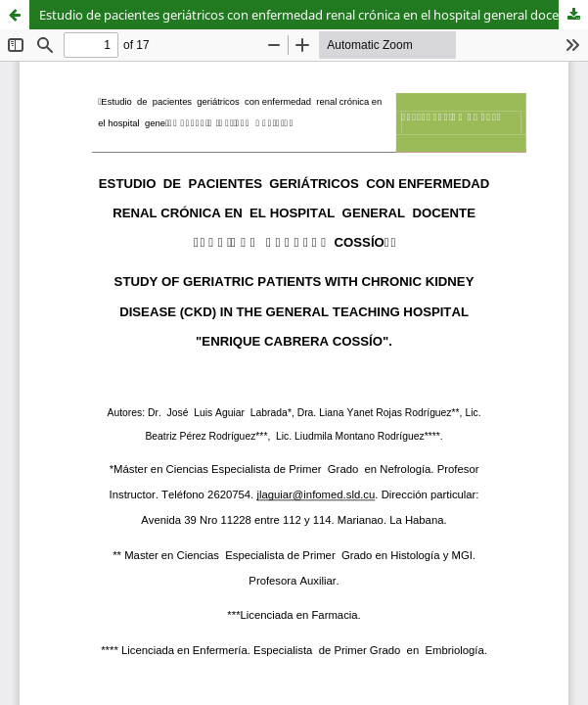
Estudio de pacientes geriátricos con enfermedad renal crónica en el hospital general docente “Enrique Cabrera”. (314, 15)
